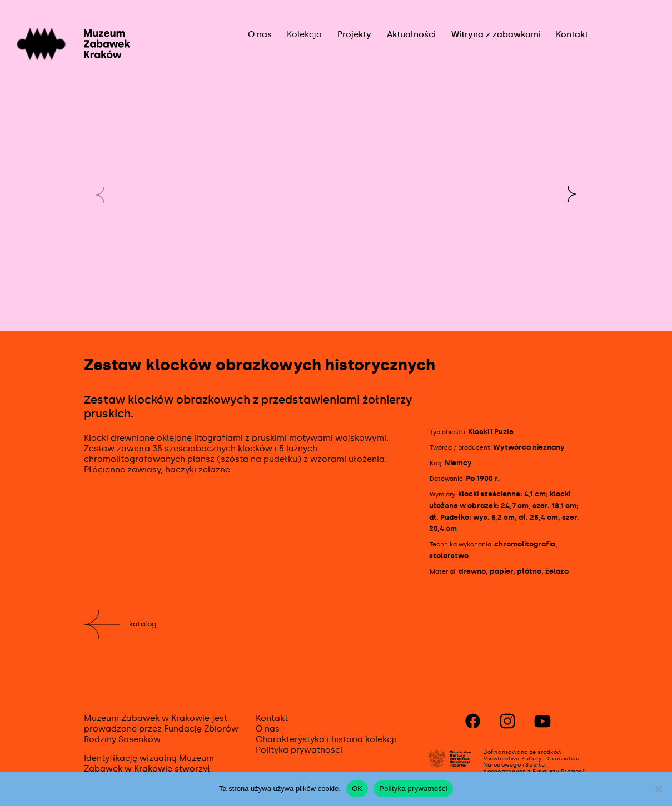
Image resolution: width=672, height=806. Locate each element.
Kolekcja (304, 34)
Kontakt (572, 34)
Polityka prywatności (299, 750)
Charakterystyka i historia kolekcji (326, 739)
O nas (260, 34)
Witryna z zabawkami (496, 34)
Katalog (143, 624)
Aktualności (411, 34)
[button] (571, 195)
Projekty (354, 34)
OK (357, 788)
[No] (658, 789)
